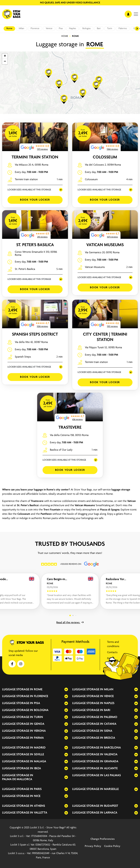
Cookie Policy (112, 846)
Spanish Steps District (35, 334)
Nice (37, 796)
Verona (40, 731)
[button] (49, 73)
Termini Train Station (35, 157)
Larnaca (111, 813)
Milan (21, 28)
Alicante (111, 768)
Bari (99, 28)
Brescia (110, 738)
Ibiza (37, 768)
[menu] (136, 14)
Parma (39, 738)
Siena (108, 731)
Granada (111, 761)
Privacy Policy (93, 846)
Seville (39, 754)
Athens (40, 806)
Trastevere (70, 427)
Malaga (40, 761)
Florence (35, 28)
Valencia (111, 754)
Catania (110, 724)
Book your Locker (35, 200)
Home (65, 36)
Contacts (112, 652)
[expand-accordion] (63, 689)
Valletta (41, 813)
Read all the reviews (70, 623)
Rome (9, 28)
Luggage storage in (18, 690)
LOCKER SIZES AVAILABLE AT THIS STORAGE (29, 190)
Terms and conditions (113, 644)
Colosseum (105, 157)
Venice (49, 28)
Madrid (40, 748)
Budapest (111, 806)
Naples (73, 28)
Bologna (86, 28)
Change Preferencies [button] (103, 839)
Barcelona (112, 748)
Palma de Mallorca (17, 779)
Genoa (39, 724)
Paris (38, 789)
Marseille (111, 789)
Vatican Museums (105, 245)
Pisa (61, 28)
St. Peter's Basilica (35, 245)
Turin (110, 28)
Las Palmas (112, 775)
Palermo (123, 28)
